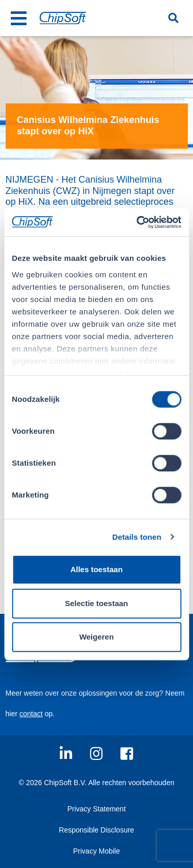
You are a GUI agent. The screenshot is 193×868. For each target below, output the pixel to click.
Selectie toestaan (97, 603)
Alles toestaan (97, 569)
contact (31, 714)
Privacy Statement (97, 809)
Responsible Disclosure (96, 830)
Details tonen (137, 537)
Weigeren (97, 637)
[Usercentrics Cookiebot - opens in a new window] (137, 222)
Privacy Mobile (97, 851)
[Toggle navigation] (19, 18)
